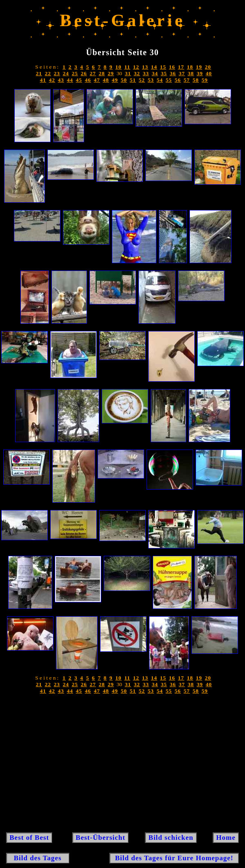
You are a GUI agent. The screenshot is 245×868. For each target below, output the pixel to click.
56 (178, 80)
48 (106, 80)
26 (84, 73)
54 (160, 80)
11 (127, 67)
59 (205, 80)
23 (57, 73)
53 (151, 80)
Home (226, 838)
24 (66, 73)
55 (169, 80)
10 (118, 67)
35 (164, 73)
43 (61, 80)
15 (163, 67)
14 (154, 67)
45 (79, 80)
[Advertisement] (122, 765)
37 (182, 73)
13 (145, 67)
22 (48, 73)
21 (39, 73)
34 (155, 73)
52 (142, 80)
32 (137, 73)
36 (173, 73)
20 (208, 67)
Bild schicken (171, 838)
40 (209, 73)
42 (52, 80)
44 (70, 80)
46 (88, 80)
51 (133, 80)
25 (75, 73)
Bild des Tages (38, 858)
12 (136, 67)
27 (93, 73)
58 (196, 80)
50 (124, 80)
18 (190, 67)
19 (199, 67)
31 (128, 73)
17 (181, 67)
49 (115, 80)
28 (102, 73)
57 (187, 80)
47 (97, 80)
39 (200, 73)
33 (146, 73)
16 (172, 67)
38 (191, 73)
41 (43, 80)
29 (111, 73)
